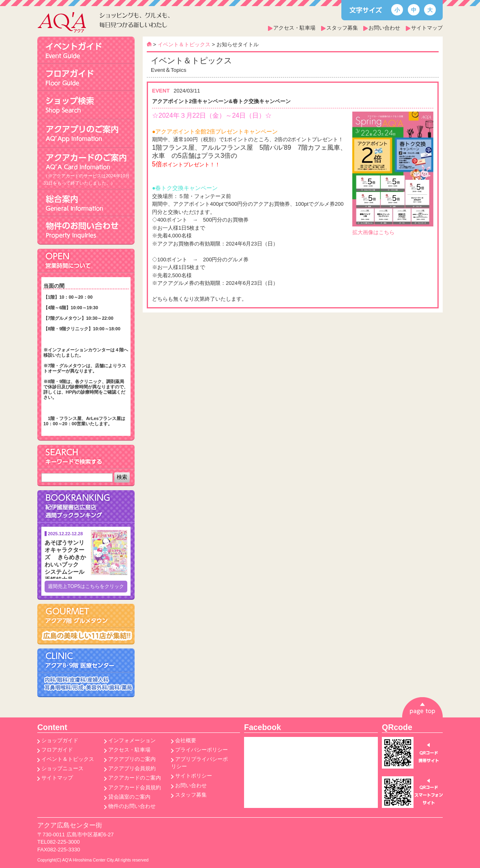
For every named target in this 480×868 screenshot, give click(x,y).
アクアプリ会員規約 (132, 768)
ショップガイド (60, 740)
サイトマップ (427, 28)
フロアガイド (57, 750)
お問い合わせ (384, 28)
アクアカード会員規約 (135, 787)
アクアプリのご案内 (132, 759)
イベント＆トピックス (184, 44)
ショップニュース (62, 768)
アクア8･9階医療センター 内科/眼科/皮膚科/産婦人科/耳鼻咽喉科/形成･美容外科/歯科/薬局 (86, 673)
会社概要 (186, 740)
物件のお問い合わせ (132, 806)
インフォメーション (132, 740)
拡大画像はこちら (373, 232)
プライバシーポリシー (201, 750)
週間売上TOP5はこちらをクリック (86, 586)
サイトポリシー (194, 776)
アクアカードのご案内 (135, 778)
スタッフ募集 (342, 28)
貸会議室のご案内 (129, 797)
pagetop (412, 721)
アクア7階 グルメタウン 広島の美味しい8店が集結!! (86, 624)
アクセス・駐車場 (294, 28)
